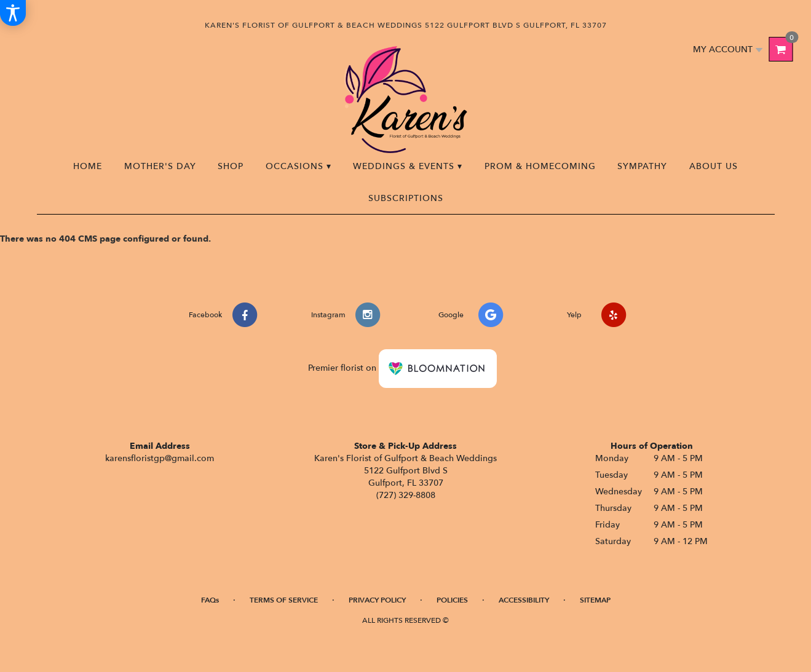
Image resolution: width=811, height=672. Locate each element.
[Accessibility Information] (13, 13)
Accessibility (524, 600)
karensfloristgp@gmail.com (160, 458)
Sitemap (595, 600)
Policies (452, 600)
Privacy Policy (377, 600)
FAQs (210, 600)
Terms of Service (284, 600)
